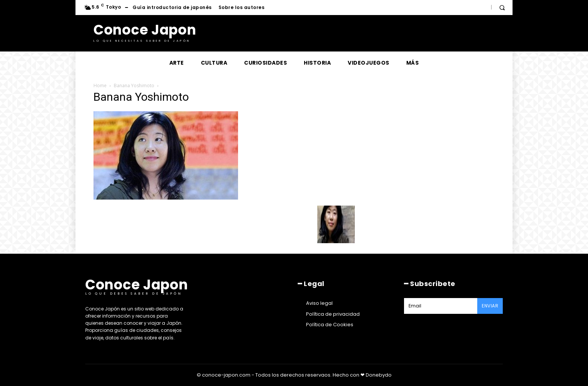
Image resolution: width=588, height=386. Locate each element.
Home (100, 86)
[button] (502, 8)
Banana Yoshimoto (134, 86)
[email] (441, 306)
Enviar (490, 306)
